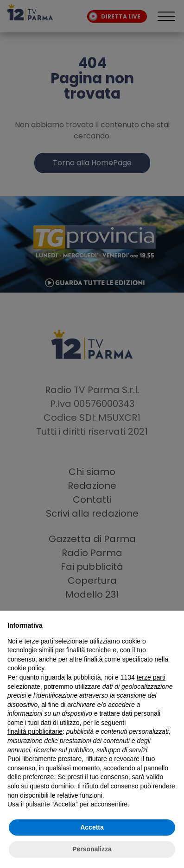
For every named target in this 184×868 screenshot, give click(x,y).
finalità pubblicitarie (35, 731)
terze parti (151, 677)
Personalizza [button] (92, 849)
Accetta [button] (92, 827)
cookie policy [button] (26, 668)
